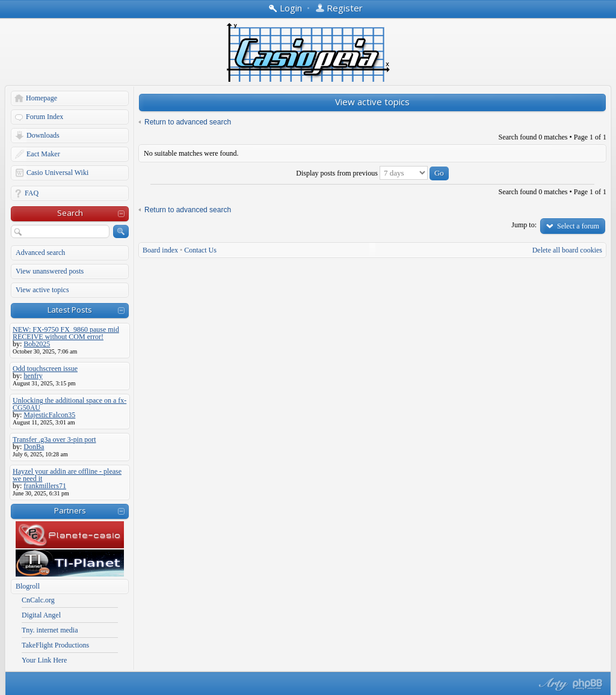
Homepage (42, 98)
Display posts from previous (372, 173)
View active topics (42, 290)
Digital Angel (41, 615)
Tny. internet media (50, 630)
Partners (70, 510)
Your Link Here (44, 660)
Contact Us (200, 250)
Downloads (43, 135)
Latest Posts (70, 310)
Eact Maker (43, 154)
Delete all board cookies (567, 250)
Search (70, 213)
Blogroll (28, 586)
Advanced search (40, 253)
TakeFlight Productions (55, 645)
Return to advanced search (188, 122)
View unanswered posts (50, 271)
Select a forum (578, 226)
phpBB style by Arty (552, 684)
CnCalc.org (38, 600)
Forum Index (45, 117)
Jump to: (524, 225)
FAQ (32, 193)
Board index (160, 250)
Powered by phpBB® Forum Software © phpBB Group (588, 684)
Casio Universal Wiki (57, 173)
